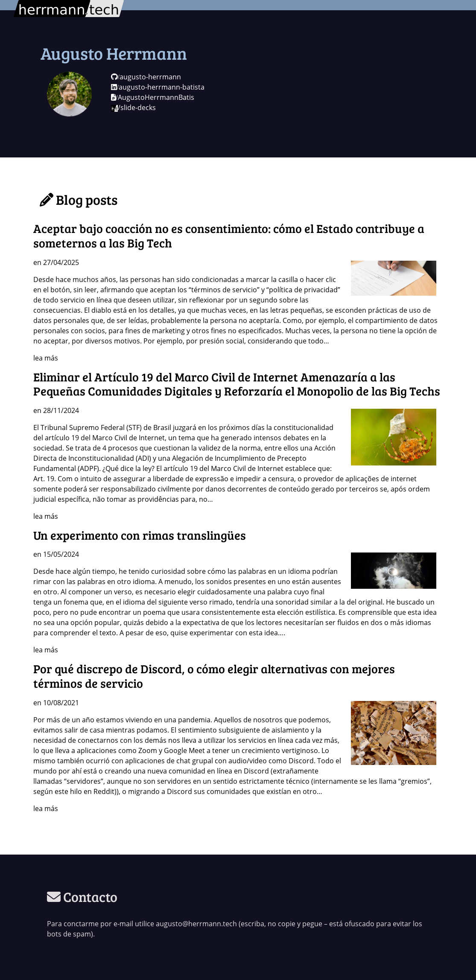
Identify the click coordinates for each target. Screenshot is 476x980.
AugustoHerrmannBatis (153, 97)
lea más (46, 358)
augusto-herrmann (146, 77)
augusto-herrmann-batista (158, 87)
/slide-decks (133, 108)
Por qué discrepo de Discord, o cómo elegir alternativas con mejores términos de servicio (214, 676)
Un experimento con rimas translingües (140, 535)
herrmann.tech (38, 5)
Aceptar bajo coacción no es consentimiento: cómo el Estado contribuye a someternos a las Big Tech (229, 236)
